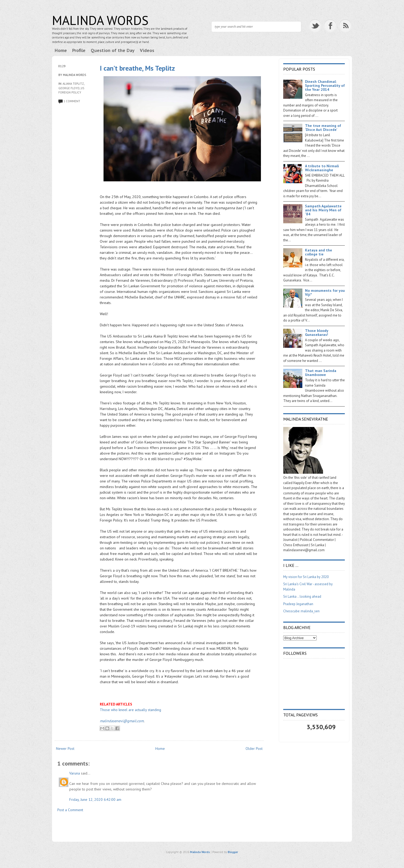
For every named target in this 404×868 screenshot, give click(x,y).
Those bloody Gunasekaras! (317, 333)
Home (61, 50)
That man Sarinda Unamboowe (321, 373)
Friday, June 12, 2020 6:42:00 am (95, 799)
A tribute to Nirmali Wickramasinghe (322, 168)
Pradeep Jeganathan (298, 604)
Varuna (75, 773)
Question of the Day (113, 50)
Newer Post (65, 749)
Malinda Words (100, 20)
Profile (79, 50)
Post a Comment (70, 810)
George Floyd (69, 88)
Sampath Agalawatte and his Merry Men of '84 (323, 210)
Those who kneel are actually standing (130, 710)
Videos (147, 50)
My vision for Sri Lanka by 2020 (306, 577)
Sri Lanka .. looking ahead (302, 597)
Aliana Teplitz (73, 84)
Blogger (233, 852)
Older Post (254, 749)
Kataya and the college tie (319, 252)
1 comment (72, 101)
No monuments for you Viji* (325, 292)
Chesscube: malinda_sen (301, 611)
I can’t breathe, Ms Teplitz (137, 68)
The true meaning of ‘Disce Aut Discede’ (323, 128)
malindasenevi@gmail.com (122, 721)
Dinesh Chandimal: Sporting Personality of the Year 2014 (325, 85)
